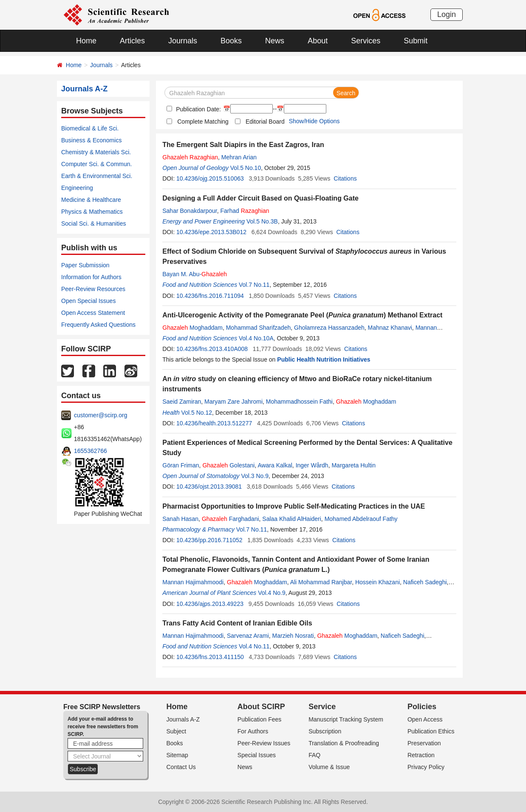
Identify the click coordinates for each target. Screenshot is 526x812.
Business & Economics (91, 140)
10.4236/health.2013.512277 (214, 423)
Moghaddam (192, 328)
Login (447, 14)
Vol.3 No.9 (255, 476)
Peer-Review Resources (93, 289)
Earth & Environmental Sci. (97, 176)
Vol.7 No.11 (254, 285)
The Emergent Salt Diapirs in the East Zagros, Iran (243, 145)
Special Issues (257, 755)
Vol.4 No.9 (272, 593)
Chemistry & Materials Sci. (96, 152)
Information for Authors (91, 277)
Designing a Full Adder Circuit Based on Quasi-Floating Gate (260, 198)
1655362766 (90, 451)
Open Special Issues (88, 301)
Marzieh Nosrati (293, 636)
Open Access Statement (93, 313)
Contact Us (181, 767)
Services (366, 41)
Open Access (425, 719)
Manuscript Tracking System (346, 719)
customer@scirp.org (100, 415)
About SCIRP (261, 707)
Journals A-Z (183, 719)
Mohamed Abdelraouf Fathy (361, 519)
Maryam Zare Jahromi (233, 402)
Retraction (421, 755)
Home (86, 41)
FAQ (314, 755)
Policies (422, 707)
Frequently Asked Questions (98, 325)
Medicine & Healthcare (91, 200)
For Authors (253, 731)
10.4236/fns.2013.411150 (210, 657)
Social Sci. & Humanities (94, 224)
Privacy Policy (426, 767)
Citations (345, 178)
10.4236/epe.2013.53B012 (211, 232)
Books (231, 41)
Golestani (228, 465)
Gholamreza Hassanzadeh (329, 328)
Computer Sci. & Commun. (97, 164)
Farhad (245, 211)
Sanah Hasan (180, 519)
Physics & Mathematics (92, 212)
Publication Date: (198, 109)
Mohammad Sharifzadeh (259, 328)
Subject (177, 731)
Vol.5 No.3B (262, 221)
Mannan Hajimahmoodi (193, 582)
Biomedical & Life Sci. (90, 128)
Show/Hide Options (314, 121)
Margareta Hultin (353, 465)
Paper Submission (85, 265)
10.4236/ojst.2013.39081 (209, 487)
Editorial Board (265, 122)
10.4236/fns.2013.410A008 (212, 349)
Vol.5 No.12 (197, 413)
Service (322, 707)
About (318, 41)
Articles (132, 41)
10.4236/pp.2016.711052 (209, 540)
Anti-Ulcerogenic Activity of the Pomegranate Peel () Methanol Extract (302, 315)
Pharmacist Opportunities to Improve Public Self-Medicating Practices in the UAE (294, 506)
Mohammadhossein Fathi (299, 402)
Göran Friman (181, 465)
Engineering (77, 188)
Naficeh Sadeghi (425, 582)
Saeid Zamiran (182, 402)
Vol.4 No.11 (254, 646)
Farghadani (230, 519)
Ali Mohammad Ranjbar (321, 582)
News (275, 41)
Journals (183, 41)
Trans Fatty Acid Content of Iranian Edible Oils (237, 623)
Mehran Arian (239, 157)
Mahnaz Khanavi (390, 328)
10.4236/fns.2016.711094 (210, 296)
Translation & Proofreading (344, 743)
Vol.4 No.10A (256, 338)
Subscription (325, 731)
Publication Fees (260, 719)
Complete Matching (203, 122)
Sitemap (177, 755)
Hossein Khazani (378, 582)
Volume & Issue (329, 767)
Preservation (424, 743)
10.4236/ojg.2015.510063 (210, 178)
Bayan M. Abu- (195, 274)
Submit (416, 41)
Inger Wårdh (312, 465)
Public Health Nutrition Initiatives (324, 359)
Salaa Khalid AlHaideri (292, 519)
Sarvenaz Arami (248, 636)
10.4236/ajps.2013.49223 (210, 604)
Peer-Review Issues (264, 743)
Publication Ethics (431, 731)
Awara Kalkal (275, 465)
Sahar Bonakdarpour (189, 211)
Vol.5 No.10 (246, 168)
